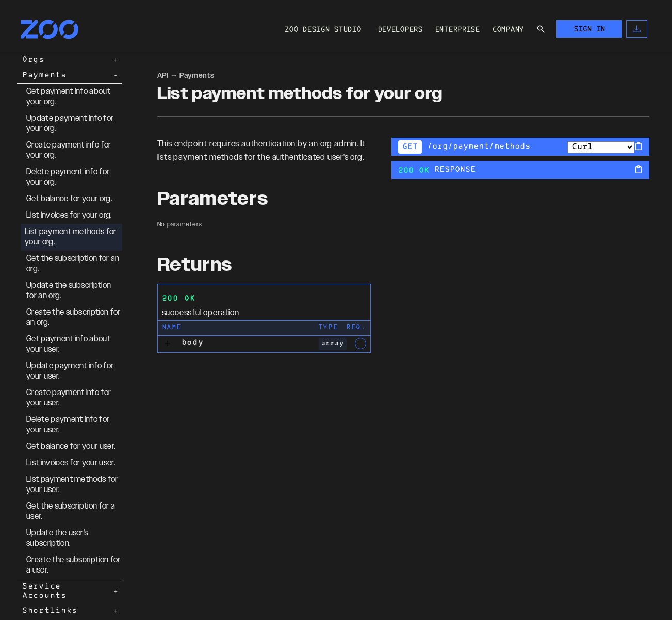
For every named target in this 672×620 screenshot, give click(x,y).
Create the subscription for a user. (73, 565)
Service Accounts (44, 591)
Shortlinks (50, 611)
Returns (195, 265)
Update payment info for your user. (70, 371)
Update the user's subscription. (57, 538)
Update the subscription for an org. (69, 291)
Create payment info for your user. (69, 398)
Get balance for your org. (69, 199)
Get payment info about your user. (68, 344)
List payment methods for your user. (72, 485)
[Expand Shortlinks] (116, 611)
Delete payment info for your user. (68, 425)
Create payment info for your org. (69, 150)
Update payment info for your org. (70, 124)
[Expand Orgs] (116, 60)
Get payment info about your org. (68, 97)
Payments (44, 76)
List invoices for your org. (69, 215)
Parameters (213, 199)
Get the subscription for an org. (73, 264)
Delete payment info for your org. (68, 177)
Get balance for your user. (71, 446)
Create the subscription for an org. (73, 317)
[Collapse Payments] (116, 76)
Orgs (33, 60)
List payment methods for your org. (71, 237)
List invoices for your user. (71, 463)
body (193, 343)
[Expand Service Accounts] (116, 592)
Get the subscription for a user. (71, 511)
